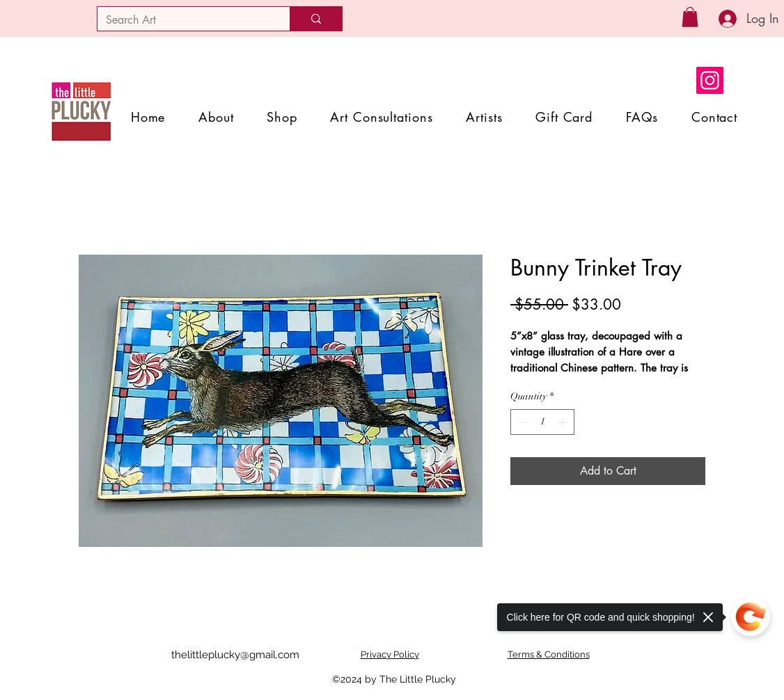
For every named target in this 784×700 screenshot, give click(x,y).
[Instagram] (710, 80)
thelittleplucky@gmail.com (235, 655)
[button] (690, 17)
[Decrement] (521, 422)
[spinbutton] (542, 422)
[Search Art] (183, 20)
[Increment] (564, 422)
